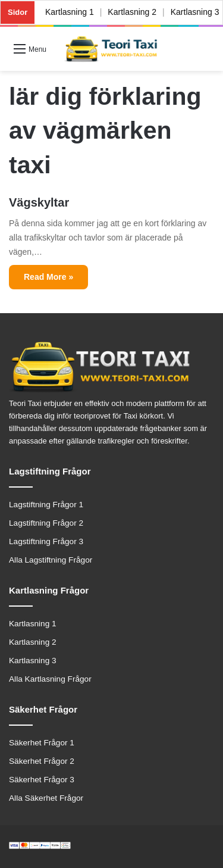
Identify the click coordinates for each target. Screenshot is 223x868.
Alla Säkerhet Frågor (46, 798)
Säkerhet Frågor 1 (42, 743)
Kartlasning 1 (70, 12)
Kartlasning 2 (133, 12)
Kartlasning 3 (33, 661)
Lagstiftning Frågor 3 (46, 541)
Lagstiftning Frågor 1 (46, 505)
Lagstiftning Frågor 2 (46, 523)
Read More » (48, 277)
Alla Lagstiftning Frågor (51, 560)
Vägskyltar (39, 202)
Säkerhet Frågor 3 (42, 780)
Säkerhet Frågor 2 (42, 761)
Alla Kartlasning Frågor (50, 679)
